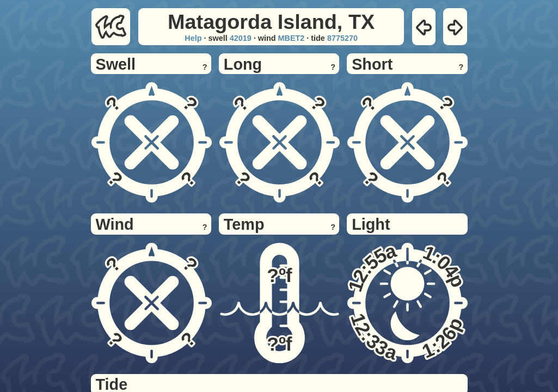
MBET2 (292, 38)
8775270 (342, 38)
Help (193, 38)
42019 (241, 38)
